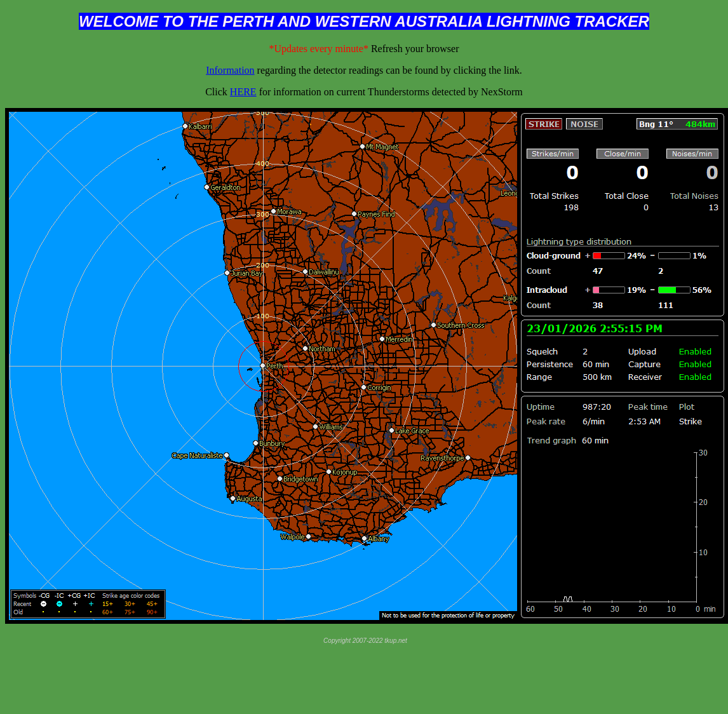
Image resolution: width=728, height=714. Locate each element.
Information (230, 70)
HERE (243, 92)
